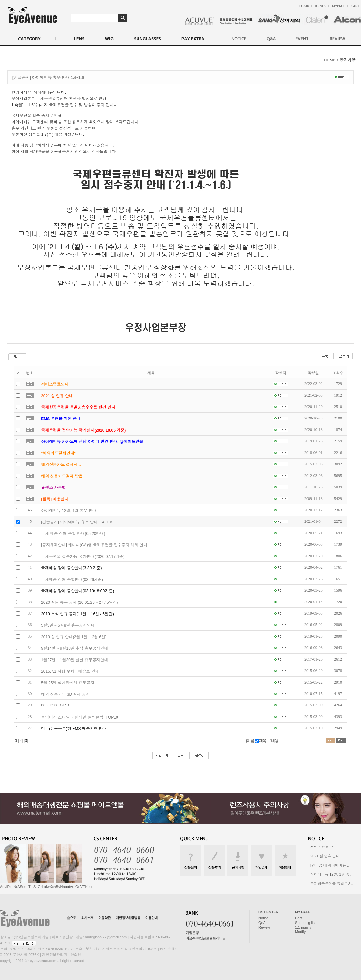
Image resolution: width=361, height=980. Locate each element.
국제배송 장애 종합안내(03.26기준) (72, 580)
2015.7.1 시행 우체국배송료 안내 (70, 671)
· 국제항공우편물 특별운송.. (331, 884)
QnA (262, 923)
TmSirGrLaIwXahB (43, 887)
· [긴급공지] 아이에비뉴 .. (329, 865)
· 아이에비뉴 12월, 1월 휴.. (330, 874)
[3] (26, 741)
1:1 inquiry (303, 927)
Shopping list (305, 923)
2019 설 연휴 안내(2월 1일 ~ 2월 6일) (74, 637)
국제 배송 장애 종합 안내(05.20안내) (73, 534)
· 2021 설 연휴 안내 (324, 856)
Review (264, 927)
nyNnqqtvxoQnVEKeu (74, 887)
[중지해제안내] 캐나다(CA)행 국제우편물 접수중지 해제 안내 (94, 545)
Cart (298, 918)
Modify (300, 932)
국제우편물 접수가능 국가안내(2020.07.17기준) (83, 557)
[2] (21, 741)
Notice (263, 918)
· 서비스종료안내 (322, 847)
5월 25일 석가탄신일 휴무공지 (68, 683)
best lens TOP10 (56, 705)
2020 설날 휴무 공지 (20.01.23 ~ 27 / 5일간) (79, 602)
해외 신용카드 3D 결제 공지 (65, 694)
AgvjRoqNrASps (13, 887)
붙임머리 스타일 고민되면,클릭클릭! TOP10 (79, 717)
